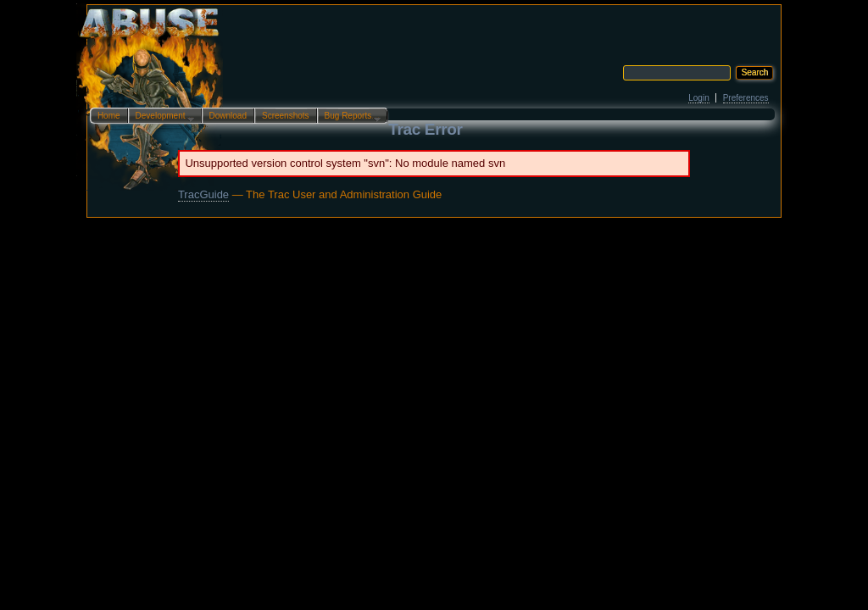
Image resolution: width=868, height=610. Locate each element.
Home (109, 116)
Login (698, 98)
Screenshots (286, 116)
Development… (161, 117)
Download (228, 116)
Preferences (746, 98)
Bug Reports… (349, 117)
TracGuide (203, 194)
